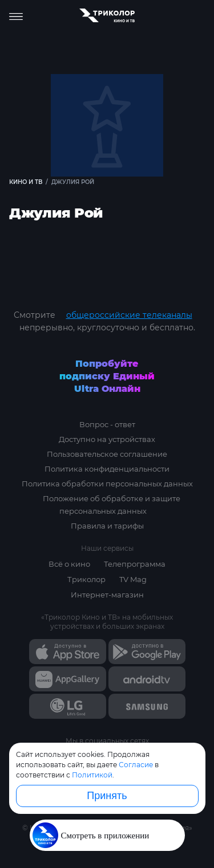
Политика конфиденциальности (107, 469)
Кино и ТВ (26, 182)
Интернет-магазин (107, 595)
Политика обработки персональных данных (107, 484)
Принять (107, 796)
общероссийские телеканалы (129, 315)
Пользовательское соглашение (107, 454)
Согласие (136, 765)
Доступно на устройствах (107, 439)
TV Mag (133, 579)
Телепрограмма (135, 564)
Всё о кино (69, 564)
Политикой (92, 775)
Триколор (86, 579)
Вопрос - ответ (107, 424)
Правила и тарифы (107, 526)
